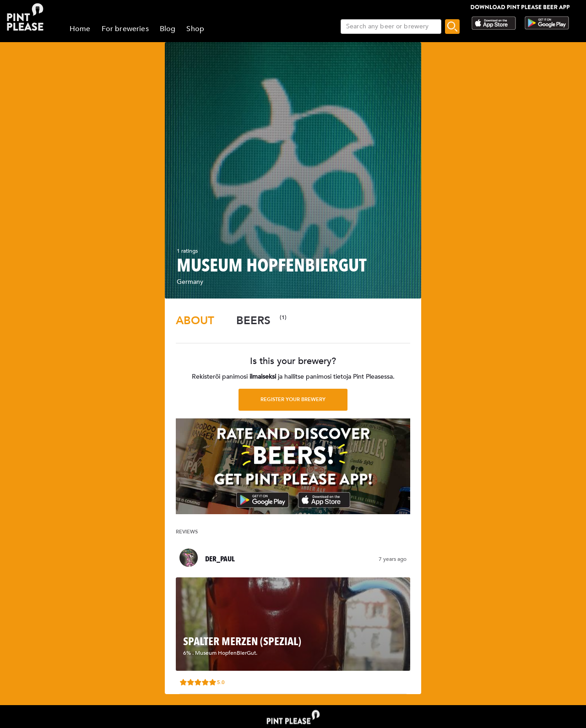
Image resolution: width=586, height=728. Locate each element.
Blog (168, 29)
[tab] (195, 321)
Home (80, 29)
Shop (195, 29)
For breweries (125, 29)
